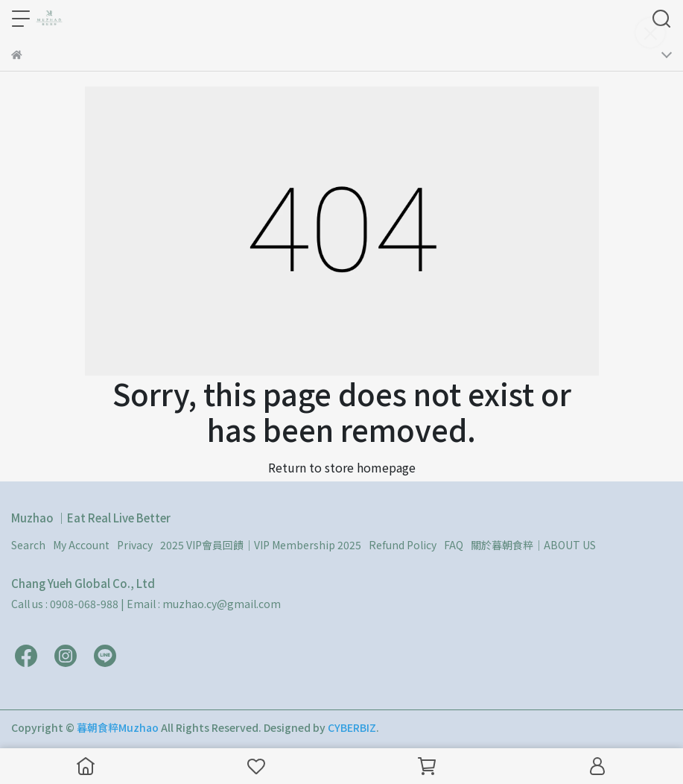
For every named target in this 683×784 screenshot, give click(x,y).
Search (28, 545)
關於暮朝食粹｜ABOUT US (533, 545)
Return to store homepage (342, 467)
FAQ (454, 545)
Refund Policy (403, 545)
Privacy (135, 545)
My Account (81, 545)
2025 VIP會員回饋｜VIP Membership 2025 (261, 545)
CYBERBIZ (352, 727)
